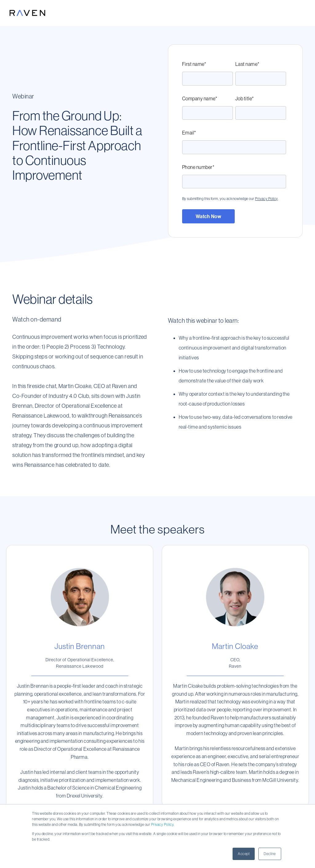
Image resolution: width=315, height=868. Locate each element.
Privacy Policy (162, 824)
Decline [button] (270, 854)
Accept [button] (244, 854)
